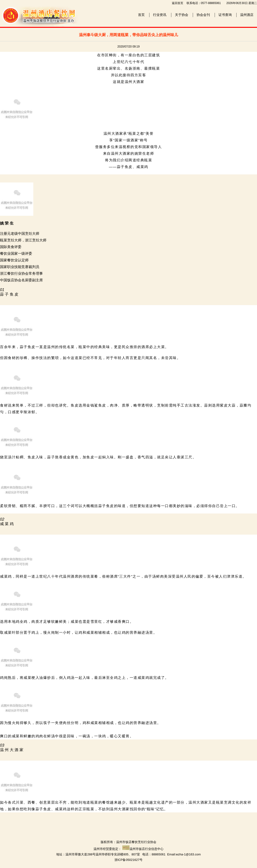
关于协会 (182, 15)
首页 (141, 15)
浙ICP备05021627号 (129, 860)
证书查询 (225, 15)
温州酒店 (247, 15)
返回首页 (178, 3)
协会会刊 (203, 15)
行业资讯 (160, 15)
